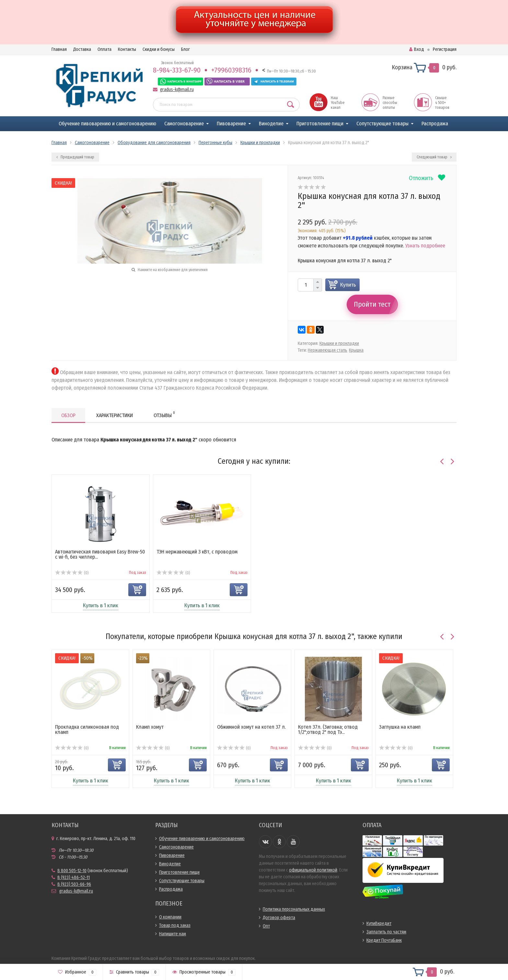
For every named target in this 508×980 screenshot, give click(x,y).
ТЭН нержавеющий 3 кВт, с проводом (197, 552)
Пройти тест (372, 304)
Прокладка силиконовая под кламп (87, 729)
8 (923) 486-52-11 (74, 877)
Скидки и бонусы (159, 49)
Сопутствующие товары (382, 124)
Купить (348, 285)
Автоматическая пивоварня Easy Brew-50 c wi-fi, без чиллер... (100, 554)
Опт (266, 926)
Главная (59, 49)
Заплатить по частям (386, 932)
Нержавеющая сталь (328, 350)
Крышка (356, 350)
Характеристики (115, 415)
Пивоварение (231, 124)
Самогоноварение (184, 124)
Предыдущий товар (75, 157)
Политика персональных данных (294, 909)
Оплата (104, 49)
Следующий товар (434, 157)
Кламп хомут (150, 727)
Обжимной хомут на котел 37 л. (251, 727)
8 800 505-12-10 (72, 871)
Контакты (127, 49)
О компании (170, 917)
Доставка (82, 49)
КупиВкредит (379, 923)
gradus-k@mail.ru (177, 90)
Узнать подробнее (425, 246)
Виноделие (271, 124)
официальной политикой (313, 870)
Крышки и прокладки (339, 343)
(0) (72, 573)
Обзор (68, 415)
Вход (417, 49)
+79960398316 (231, 70)
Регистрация (445, 49)
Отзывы (164, 414)
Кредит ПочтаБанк (384, 940)
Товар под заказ (175, 925)
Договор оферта (279, 918)
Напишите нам (173, 934)
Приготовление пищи (320, 124)
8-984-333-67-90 (177, 70)
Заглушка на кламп (400, 727)
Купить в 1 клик (101, 605)
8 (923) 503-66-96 (74, 884)
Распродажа (435, 124)
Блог (185, 49)
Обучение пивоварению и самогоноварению (107, 124)
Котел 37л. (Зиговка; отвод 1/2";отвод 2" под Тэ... (328, 729)
